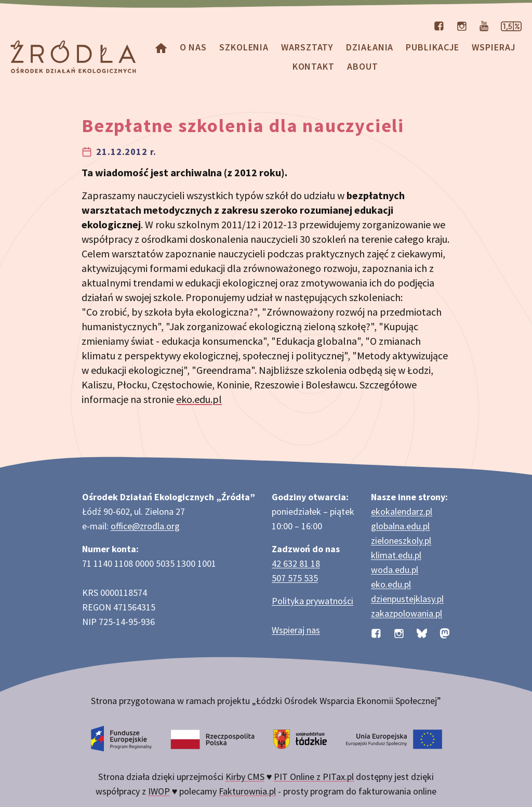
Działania (370, 47)
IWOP (159, 791)
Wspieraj (494, 47)
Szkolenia (244, 47)
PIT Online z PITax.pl (314, 777)
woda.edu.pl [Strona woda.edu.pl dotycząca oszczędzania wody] (395, 570)
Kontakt (314, 66)
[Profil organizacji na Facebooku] (439, 25)
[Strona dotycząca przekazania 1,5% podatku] (511, 25)
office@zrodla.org (145, 526)
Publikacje (433, 47)
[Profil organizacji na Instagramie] (462, 25)
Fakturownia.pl (247, 791)
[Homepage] (161, 47)
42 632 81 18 (296, 563)
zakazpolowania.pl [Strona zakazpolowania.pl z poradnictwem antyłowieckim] (407, 613)
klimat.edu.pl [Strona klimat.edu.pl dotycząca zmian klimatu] (396, 555)
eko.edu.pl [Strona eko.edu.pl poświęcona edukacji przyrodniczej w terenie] (391, 584)
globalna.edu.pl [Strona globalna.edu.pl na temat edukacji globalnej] (400, 526)
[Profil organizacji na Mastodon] (445, 632)
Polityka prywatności (312, 601)
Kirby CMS (245, 777)
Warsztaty (307, 47)
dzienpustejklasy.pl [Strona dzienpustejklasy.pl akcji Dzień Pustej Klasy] (407, 599)
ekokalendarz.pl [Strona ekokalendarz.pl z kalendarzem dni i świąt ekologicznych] (402, 511)
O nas (194, 47)
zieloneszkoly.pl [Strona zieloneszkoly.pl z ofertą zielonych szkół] (401, 541)
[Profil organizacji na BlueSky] (422, 632)
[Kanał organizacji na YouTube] (484, 25)
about (363, 66)
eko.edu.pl (199, 399)
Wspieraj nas (296, 630)
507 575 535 (295, 578)
